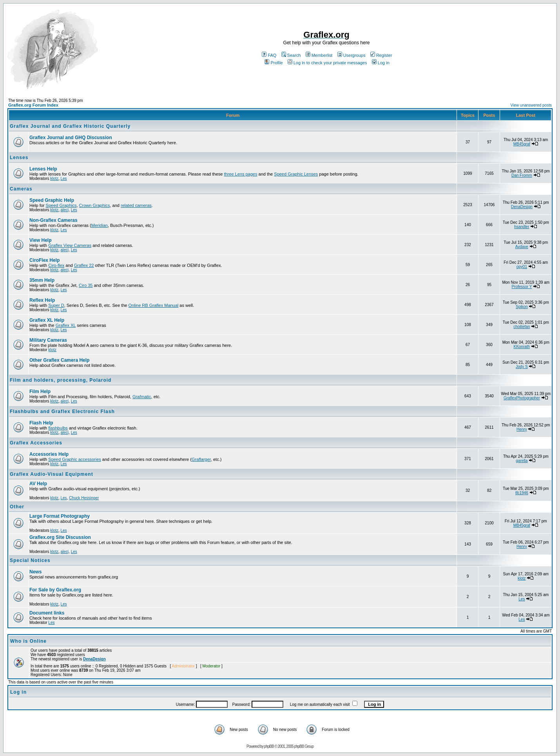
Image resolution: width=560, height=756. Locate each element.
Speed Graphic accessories (75, 459)
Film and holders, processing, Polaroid (61, 380)
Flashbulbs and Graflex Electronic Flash (62, 412)
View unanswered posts (531, 105)
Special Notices (30, 560)
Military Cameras (48, 340)
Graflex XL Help (47, 320)
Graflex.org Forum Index (33, 105)
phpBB (269, 746)
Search (291, 55)
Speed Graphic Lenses (296, 174)
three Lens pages (240, 174)
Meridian (100, 225)
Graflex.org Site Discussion (60, 537)
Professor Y (522, 287)
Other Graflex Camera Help (59, 360)
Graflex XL (66, 325)
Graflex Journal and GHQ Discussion (71, 138)
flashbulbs (58, 428)
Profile (274, 63)
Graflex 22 (84, 265)
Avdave (522, 247)
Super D (56, 305)
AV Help (38, 484)
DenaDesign (522, 207)
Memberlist (319, 55)
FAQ (269, 55)
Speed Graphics (61, 205)
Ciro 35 (86, 285)
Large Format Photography (60, 516)
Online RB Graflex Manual (154, 305)
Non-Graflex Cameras (53, 220)
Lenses (19, 158)
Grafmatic (142, 397)
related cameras (136, 205)
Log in (381, 63)
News (35, 572)
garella (522, 461)
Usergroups (352, 55)
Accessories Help (49, 454)
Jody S (522, 367)
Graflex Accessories (36, 443)
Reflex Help (42, 300)
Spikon (522, 307)
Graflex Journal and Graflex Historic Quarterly (70, 126)
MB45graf (522, 144)
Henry (522, 429)
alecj (64, 210)
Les (63, 179)
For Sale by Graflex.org (55, 590)
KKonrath (522, 347)
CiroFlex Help (44, 260)
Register (381, 55)
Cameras (21, 189)
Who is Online (28, 641)
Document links (47, 613)
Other (17, 507)
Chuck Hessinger (84, 498)
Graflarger (201, 459)
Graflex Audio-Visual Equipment (52, 474)
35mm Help (42, 280)
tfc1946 (522, 493)
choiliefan (522, 327)
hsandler (522, 227)
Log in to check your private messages (327, 63)
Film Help (40, 392)
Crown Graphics (95, 205)
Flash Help (41, 423)
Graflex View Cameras (70, 245)
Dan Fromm (522, 175)
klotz (54, 179)
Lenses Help (43, 169)
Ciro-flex (56, 265)
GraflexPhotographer (522, 398)
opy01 (522, 267)
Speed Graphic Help (52, 200)
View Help (40, 240)
